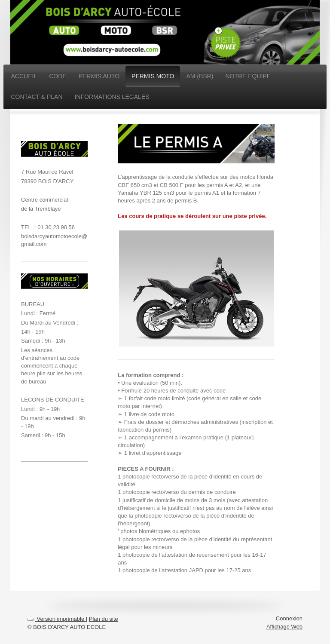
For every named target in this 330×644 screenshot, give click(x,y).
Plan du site (104, 619)
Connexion (289, 618)
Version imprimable (57, 619)
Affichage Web (284, 627)
